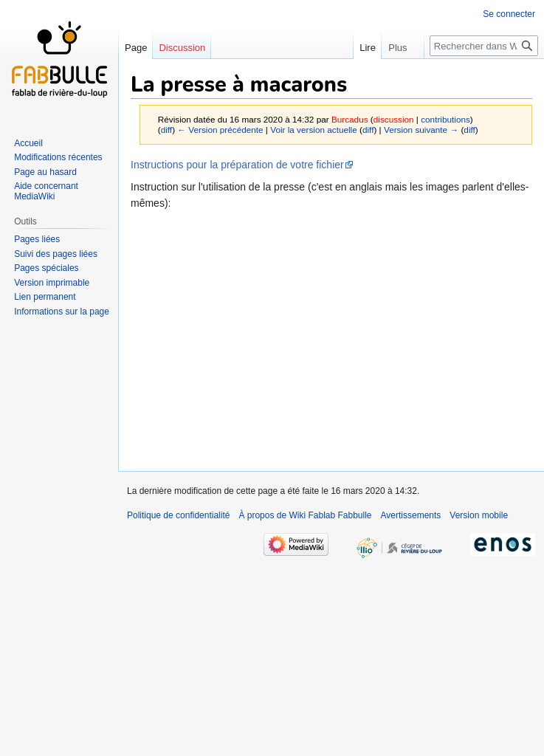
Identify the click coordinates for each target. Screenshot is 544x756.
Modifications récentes (58, 157)
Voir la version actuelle (314, 130)
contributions (445, 119)
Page (136, 48)
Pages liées (37, 239)
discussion (394, 119)
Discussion (182, 48)
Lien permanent (45, 297)
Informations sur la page (62, 312)
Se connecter (509, 14)
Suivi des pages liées (56, 254)
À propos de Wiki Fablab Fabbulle (305, 515)
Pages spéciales (46, 268)
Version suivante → (421, 130)
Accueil (28, 143)
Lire (371, 48)
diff (166, 130)
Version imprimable (52, 283)
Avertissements (411, 515)
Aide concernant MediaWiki (46, 191)
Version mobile (479, 515)
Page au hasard (45, 172)
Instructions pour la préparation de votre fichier (237, 165)
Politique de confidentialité (178, 515)
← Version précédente (220, 130)
